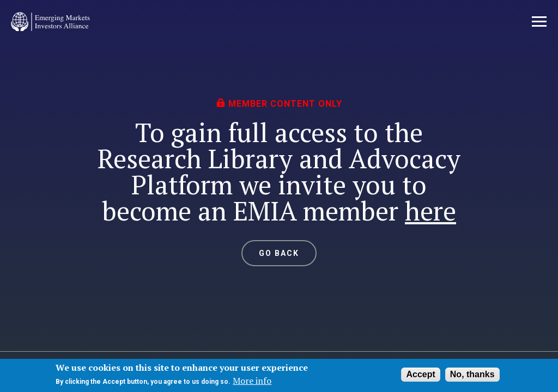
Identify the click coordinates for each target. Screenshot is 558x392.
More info (252, 381)
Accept (420, 374)
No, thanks (472, 374)
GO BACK (279, 253)
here (430, 211)
